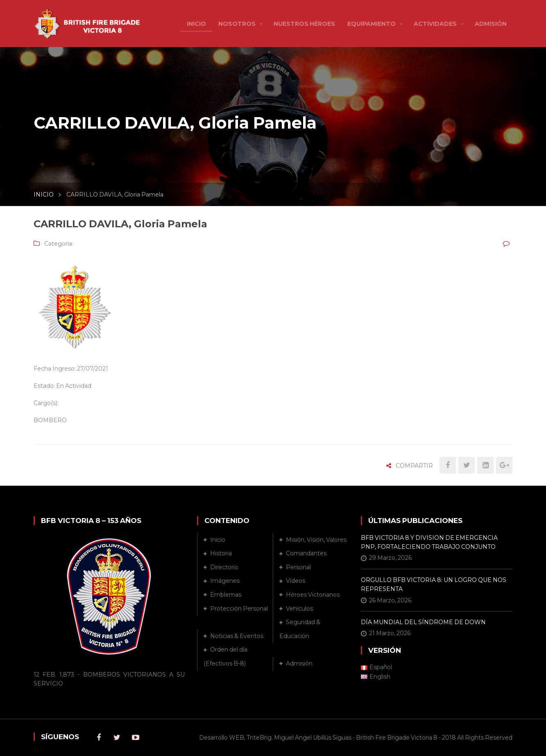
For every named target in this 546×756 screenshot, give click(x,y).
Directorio (224, 567)
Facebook (99, 738)
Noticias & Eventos (237, 636)
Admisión (299, 663)
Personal (298, 567)
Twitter (117, 738)
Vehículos (299, 609)
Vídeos (296, 581)
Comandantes (306, 553)
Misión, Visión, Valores (316, 540)
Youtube (136, 738)
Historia (221, 553)
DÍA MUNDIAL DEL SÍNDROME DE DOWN (423, 622)
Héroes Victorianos (313, 595)
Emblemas (226, 595)
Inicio (218, 540)
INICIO (44, 195)
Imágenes (225, 581)
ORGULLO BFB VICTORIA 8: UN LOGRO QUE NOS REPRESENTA (434, 584)
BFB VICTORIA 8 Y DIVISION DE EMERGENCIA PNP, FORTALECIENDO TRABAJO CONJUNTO (429, 542)
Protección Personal (239, 609)
